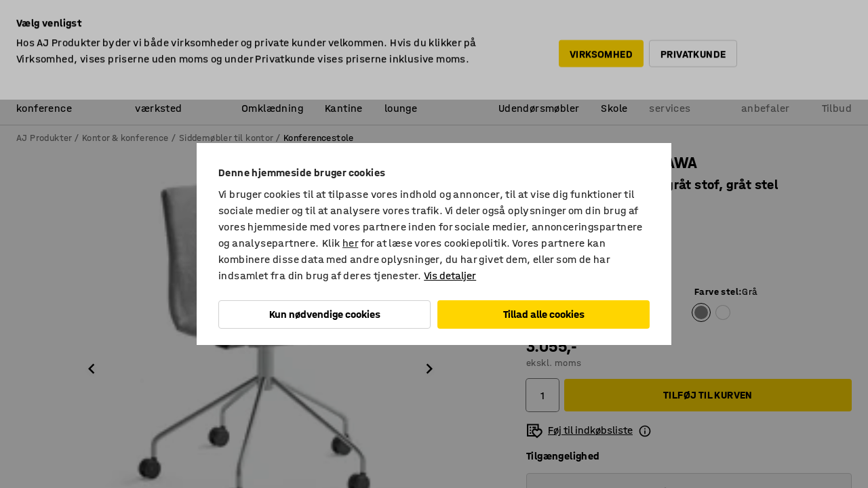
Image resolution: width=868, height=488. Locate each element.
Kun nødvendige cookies (325, 314)
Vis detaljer (450, 276)
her (350, 243)
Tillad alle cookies (544, 314)
